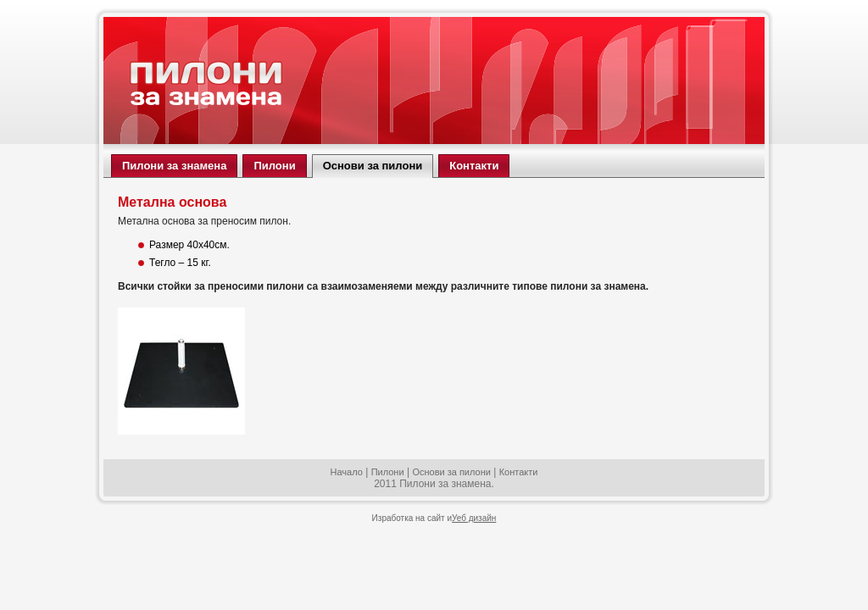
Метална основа (172, 202)
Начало (347, 472)
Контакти (519, 472)
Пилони (388, 472)
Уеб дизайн (474, 518)
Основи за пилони (451, 472)
